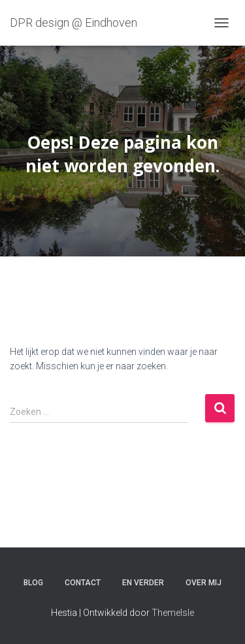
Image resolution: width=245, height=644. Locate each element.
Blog (33, 583)
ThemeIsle (173, 613)
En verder (143, 583)
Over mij (204, 583)
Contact (83, 583)
